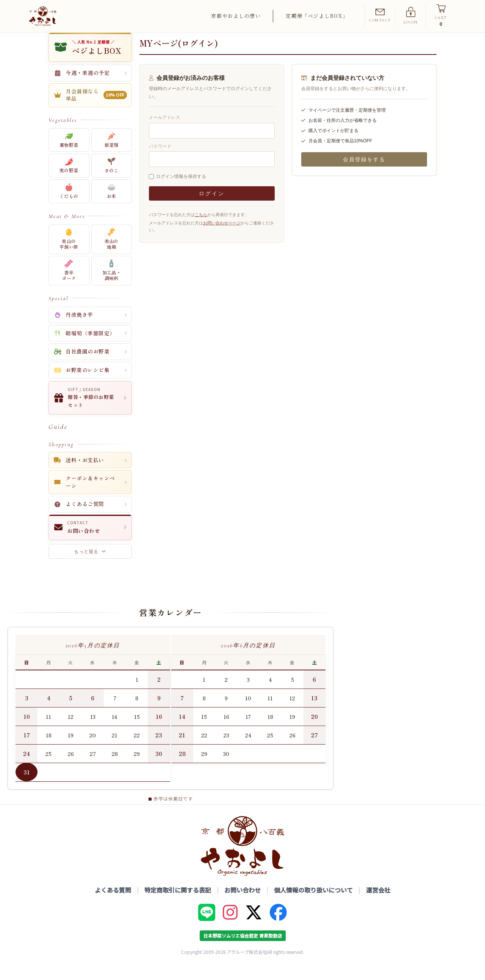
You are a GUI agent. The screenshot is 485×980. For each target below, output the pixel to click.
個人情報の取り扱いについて (313, 903)
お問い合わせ (242, 903)
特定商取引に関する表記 (178, 903)
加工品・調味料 (112, 284)
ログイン (212, 207)
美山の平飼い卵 (69, 252)
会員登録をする (364, 173)
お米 (112, 205)
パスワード (160, 159)
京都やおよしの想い (236, 16)
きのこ (112, 179)
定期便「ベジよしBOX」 (317, 16)
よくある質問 (113, 903)
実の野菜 (69, 179)
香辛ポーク (69, 284)
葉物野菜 (69, 153)
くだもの (69, 205)
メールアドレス (165, 131)
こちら (201, 228)
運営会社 (378, 903)
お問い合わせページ (222, 236)
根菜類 (112, 153)
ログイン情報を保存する (181, 190)
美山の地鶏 (112, 252)
